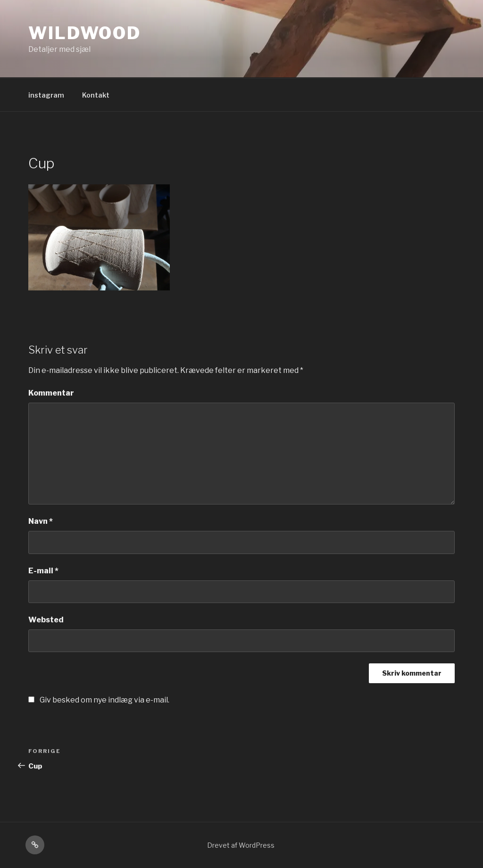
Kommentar (51, 393)
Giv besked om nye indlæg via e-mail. (104, 700)
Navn (41, 521)
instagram (46, 95)
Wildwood (85, 33)
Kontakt (96, 95)
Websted (46, 620)
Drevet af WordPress (241, 845)
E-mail (43, 571)
